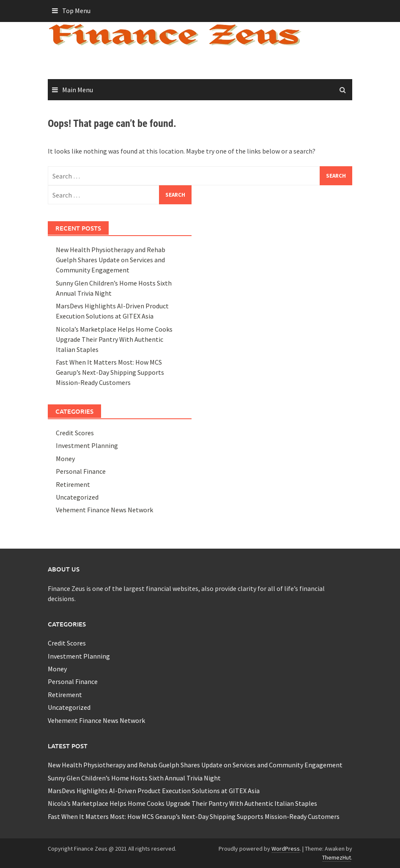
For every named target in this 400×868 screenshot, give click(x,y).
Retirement (73, 484)
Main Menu (78, 90)
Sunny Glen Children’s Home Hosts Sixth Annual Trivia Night (134, 778)
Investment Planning (87, 445)
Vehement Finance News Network (104, 510)
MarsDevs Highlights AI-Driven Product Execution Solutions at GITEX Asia (154, 791)
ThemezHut (337, 857)
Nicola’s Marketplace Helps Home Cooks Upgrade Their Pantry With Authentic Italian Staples (114, 339)
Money (65, 459)
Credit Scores (75, 433)
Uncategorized (77, 497)
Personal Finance (81, 471)
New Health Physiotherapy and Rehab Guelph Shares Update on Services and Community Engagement (111, 260)
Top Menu (76, 11)
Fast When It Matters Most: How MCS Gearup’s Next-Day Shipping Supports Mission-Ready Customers (110, 372)
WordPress (286, 849)
